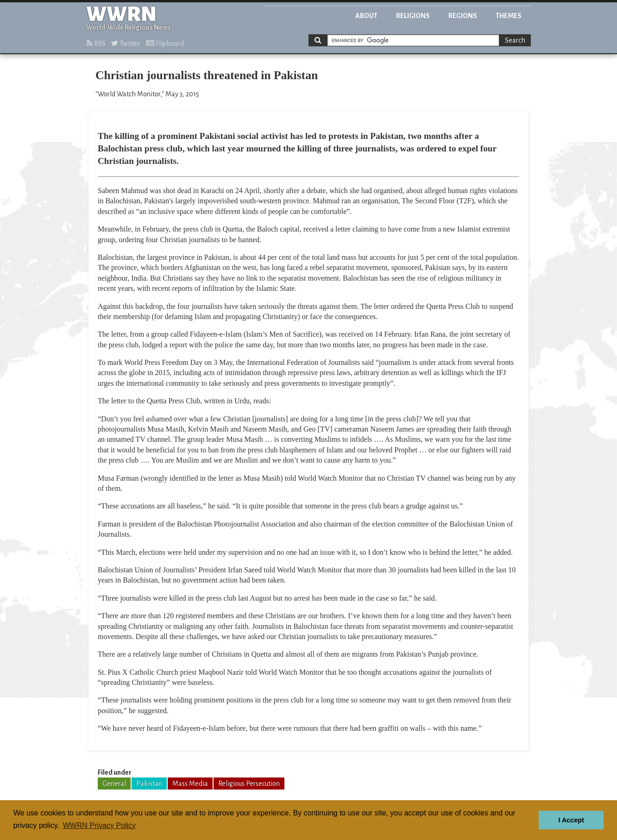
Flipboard (165, 44)
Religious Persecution (249, 784)
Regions (463, 16)
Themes (509, 16)
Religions (413, 16)
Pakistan (149, 784)
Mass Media (190, 784)
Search (515, 40)
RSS (96, 44)
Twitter (126, 44)
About (366, 16)
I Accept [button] (571, 820)
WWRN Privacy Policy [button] (99, 825)
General (114, 784)
